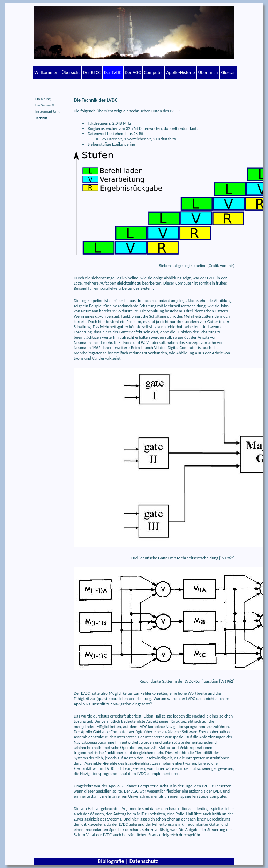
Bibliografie (111, 861)
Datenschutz (144, 861)
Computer (154, 72)
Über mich (208, 72)
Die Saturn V (45, 105)
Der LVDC (113, 72)
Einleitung (43, 99)
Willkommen (46, 72)
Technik (41, 118)
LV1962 (227, 558)
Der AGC (133, 72)
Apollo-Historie (181, 72)
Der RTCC (92, 72)
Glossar (228, 72)
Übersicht (71, 72)
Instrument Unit (47, 112)
